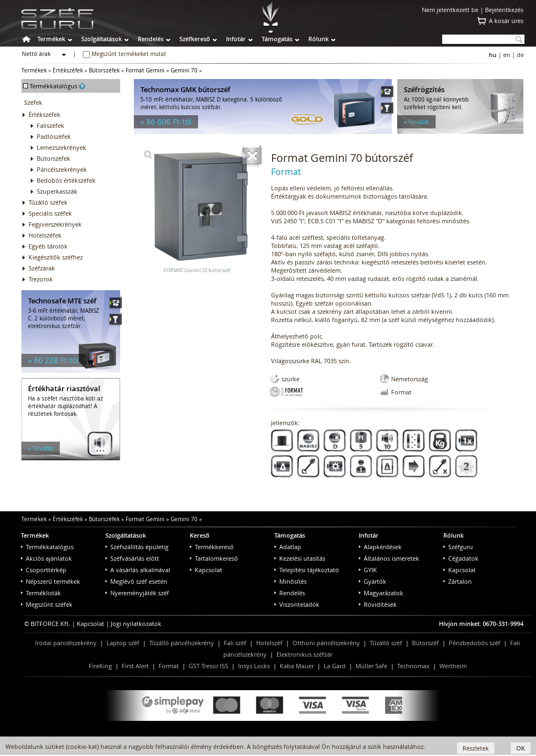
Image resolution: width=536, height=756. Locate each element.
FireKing (100, 666)
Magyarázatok (381, 593)
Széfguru (458, 547)
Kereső (200, 535)
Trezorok (41, 279)
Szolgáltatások (101, 39)
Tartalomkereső (214, 558)
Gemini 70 (184, 70)
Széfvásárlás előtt (132, 558)
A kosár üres (506, 21)
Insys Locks (254, 666)
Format (169, 666)
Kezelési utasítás (300, 558)
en (507, 55)
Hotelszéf (269, 643)
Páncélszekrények (62, 169)
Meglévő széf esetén (136, 581)
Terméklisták (41, 593)
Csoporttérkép (44, 570)
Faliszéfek (50, 125)
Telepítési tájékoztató (307, 570)
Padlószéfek (54, 136)
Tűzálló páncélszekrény (182, 643)
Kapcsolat (206, 570)
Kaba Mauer (297, 666)
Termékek (51, 39)
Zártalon (458, 581)
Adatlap (288, 547)
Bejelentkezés (504, 10)
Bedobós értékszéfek (66, 180)
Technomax (413, 666)
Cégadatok (461, 558)
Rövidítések (378, 604)
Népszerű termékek (50, 581)
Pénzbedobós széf (475, 643)
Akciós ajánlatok (46, 558)
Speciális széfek (50, 213)
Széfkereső (195, 39)
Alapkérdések (380, 547)
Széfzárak (42, 268)
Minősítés (290, 581)
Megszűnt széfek (47, 604)
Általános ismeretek (389, 558)
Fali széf (235, 643)
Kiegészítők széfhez (56, 257)
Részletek (476, 748)
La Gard (335, 666)
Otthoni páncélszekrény (326, 643)
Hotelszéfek (45, 235)
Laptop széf (123, 643)
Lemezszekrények (61, 147)
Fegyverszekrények (55, 224)
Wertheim (453, 666)
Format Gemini (145, 70)
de (520, 55)
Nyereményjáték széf (137, 593)
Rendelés (151, 39)
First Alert (135, 666)
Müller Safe (371, 666)
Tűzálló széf (386, 643)
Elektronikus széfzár (304, 654)
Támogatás (277, 39)
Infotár (236, 39)
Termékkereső (212, 547)
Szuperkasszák (57, 191)
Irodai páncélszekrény (66, 643)
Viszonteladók (297, 604)
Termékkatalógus (47, 547)
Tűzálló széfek (48, 202)
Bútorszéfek (104, 70)
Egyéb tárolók (48, 246)
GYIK (368, 570)
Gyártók (373, 581)
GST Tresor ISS (208, 666)
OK (521, 748)
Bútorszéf (425, 643)
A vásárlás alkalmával (138, 570)
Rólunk (318, 39)
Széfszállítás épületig (137, 547)
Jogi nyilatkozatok (136, 624)
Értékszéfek (68, 70)
